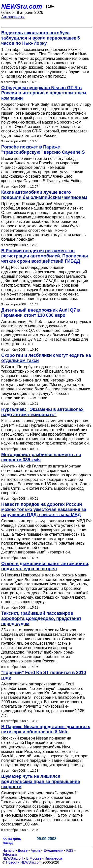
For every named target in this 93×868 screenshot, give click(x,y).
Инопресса (53, 858)
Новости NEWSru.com (24, 862)
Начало (9, 850)
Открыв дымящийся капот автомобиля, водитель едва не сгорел (45, 566)
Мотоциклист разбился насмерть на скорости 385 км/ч (41, 457)
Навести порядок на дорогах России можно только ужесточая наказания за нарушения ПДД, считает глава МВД (44, 509)
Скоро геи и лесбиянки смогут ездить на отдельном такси (46, 358)
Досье (23, 850)
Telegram (10, 854)
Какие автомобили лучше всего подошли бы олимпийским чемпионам (44, 195)
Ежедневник (53, 850)
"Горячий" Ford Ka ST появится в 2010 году (44, 675)
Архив (36, 850)
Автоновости (13, 17)
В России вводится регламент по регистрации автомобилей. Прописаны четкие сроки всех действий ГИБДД (45, 256)
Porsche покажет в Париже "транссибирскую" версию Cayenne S (43, 150)
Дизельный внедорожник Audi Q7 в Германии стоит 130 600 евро (41, 313)
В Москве (34, 858)
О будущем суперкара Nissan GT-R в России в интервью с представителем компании (44, 93)
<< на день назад (12, 841)
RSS (70, 850)
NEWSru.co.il (13, 858)
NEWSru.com (22, 6)
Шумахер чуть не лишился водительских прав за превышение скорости (41, 782)
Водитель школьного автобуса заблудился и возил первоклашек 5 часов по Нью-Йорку (41, 38)
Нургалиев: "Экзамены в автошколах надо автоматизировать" (42, 412)
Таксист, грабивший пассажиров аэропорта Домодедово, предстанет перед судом (41, 618)
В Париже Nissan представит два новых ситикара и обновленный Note (46, 729)
